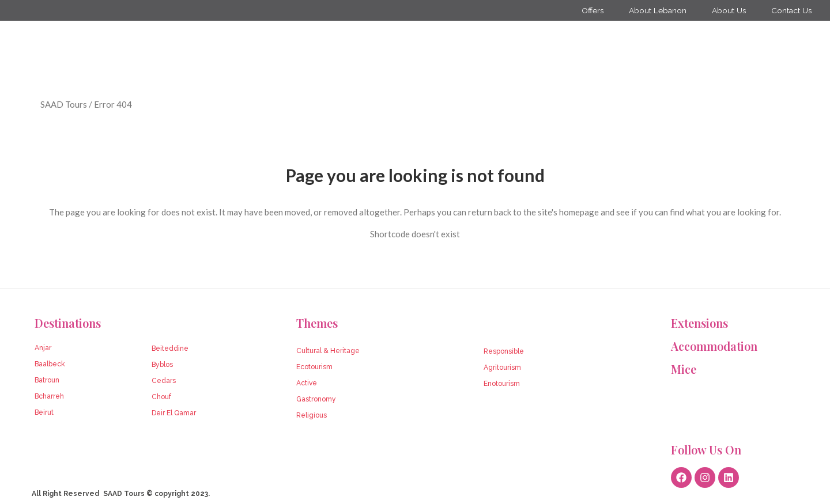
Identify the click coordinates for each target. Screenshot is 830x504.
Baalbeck (50, 364)
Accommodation (714, 346)
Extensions (699, 323)
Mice (684, 369)
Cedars (164, 381)
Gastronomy (316, 399)
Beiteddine (170, 348)
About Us (726, 10)
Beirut (44, 412)
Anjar (43, 348)
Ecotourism (314, 367)
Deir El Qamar (174, 413)
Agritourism (502, 367)
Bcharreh (49, 396)
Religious (312, 415)
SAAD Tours (64, 104)
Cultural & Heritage (328, 351)
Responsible (504, 351)
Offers (587, 10)
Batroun (47, 380)
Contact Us (791, 10)
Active (307, 383)
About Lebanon (654, 10)
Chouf (161, 397)
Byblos (162, 365)
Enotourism (502, 384)
